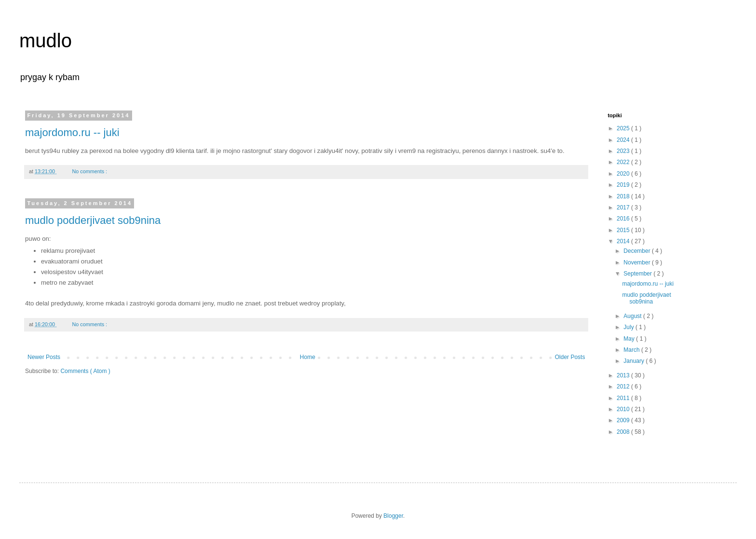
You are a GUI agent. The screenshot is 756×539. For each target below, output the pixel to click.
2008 (624, 432)
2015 (624, 230)
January (634, 361)
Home (308, 357)
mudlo (46, 41)
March (632, 350)
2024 (624, 140)
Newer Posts (44, 357)
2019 (624, 185)
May (630, 339)
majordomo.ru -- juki (72, 132)
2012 (624, 387)
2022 (624, 162)
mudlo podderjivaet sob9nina (93, 220)
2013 (624, 375)
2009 (624, 420)
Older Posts (570, 357)
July (629, 327)
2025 (624, 128)
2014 (624, 241)
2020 (624, 174)
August (633, 316)
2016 (624, 219)
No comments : (90, 171)
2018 (624, 196)
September (638, 274)
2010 (624, 409)
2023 (624, 151)
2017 (624, 207)
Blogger (393, 516)
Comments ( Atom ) (85, 371)
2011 (624, 398)
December (638, 251)
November (638, 263)
